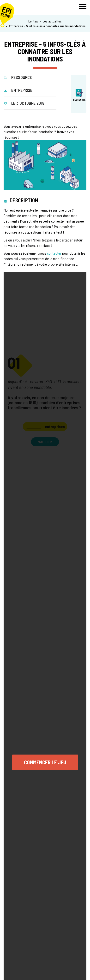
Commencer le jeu (45, 762)
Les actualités (52, 21)
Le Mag (33, 21)
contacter (54, 253)
